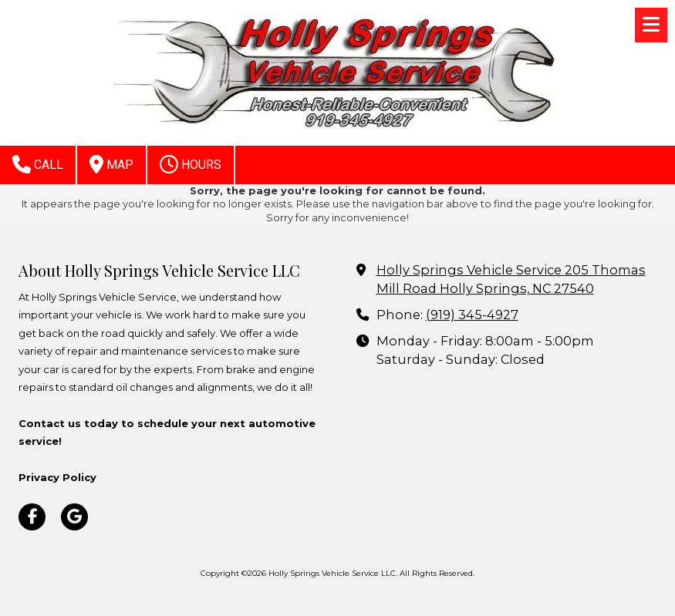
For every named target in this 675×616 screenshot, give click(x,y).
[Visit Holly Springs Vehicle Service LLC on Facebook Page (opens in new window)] (32, 517)
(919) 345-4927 (472, 315)
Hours (191, 164)
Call (38, 164)
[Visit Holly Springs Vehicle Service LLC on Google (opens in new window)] (74, 517)
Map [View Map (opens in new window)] (111, 164)
